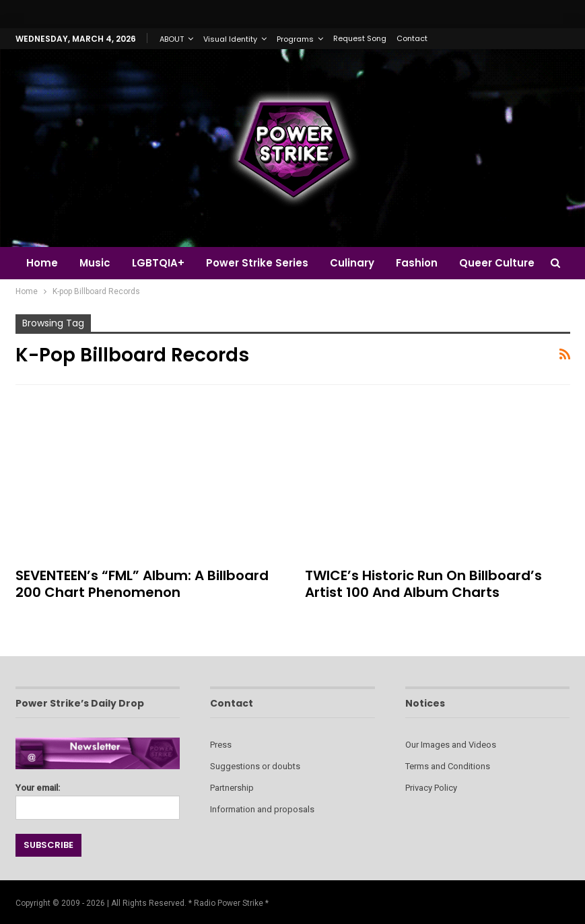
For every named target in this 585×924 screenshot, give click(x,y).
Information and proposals (262, 809)
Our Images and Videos (451, 745)
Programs (295, 39)
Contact (412, 38)
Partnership (232, 788)
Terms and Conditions (448, 766)
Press (221, 745)
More (484, 263)
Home (42, 263)
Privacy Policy (431, 788)
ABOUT (172, 39)
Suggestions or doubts (255, 766)
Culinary (360, 263)
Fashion (427, 263)
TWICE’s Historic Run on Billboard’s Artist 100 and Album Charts (423, 584)
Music (97, 263)
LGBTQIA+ (162, 263)
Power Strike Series (263, 263)
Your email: (98, 798)
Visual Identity (230, 39)
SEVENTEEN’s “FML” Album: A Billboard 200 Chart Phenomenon (142, 584)
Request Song (360, 38)
